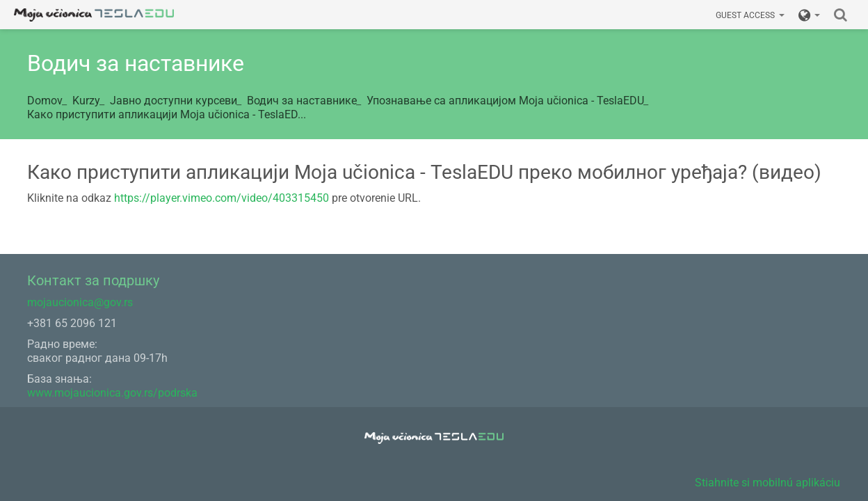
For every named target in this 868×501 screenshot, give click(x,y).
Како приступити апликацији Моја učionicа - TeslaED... (167, 114)
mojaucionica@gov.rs (80, 302)
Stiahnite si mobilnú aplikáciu (767, 483)
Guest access (750, 15)
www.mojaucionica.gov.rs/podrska (112, 393)
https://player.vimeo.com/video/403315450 (222, 198)
